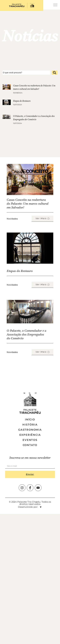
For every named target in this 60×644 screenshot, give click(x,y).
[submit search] (55, 73)
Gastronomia (30, 430)
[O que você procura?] (26, 73)
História (30, 425)
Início (30, 420)
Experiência (30, 435)
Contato (30, 445)
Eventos (30, 440)
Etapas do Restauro (22, 101)
